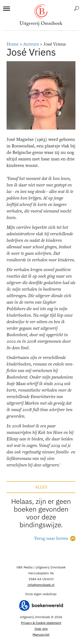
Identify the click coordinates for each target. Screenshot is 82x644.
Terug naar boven (51, 538)
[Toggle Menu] (7, 9)
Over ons (41, 629)
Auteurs (31, 44)
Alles (41, 487)
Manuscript (41, 635)
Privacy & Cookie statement (41, 623)
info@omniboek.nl (41, 585)
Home (13, 44)
